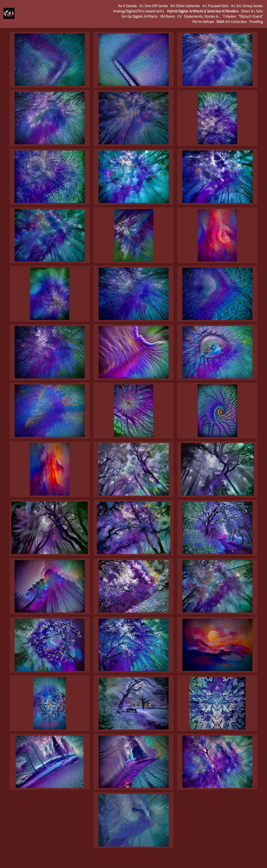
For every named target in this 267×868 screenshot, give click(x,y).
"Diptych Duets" (251, 17)
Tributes (229, 17)
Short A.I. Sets (252, 11)
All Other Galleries (185, 6)
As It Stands (127, 6)
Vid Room (167, 17)
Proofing (256, 22)
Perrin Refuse (203, 22)
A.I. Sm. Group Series (247, 6)
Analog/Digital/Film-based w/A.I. (139, 11)
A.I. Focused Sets (215, 6)
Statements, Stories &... (202, 17)
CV (179, 17)
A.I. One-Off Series (154, 6)
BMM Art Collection (232, 22)
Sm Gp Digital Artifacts (139, 17)
